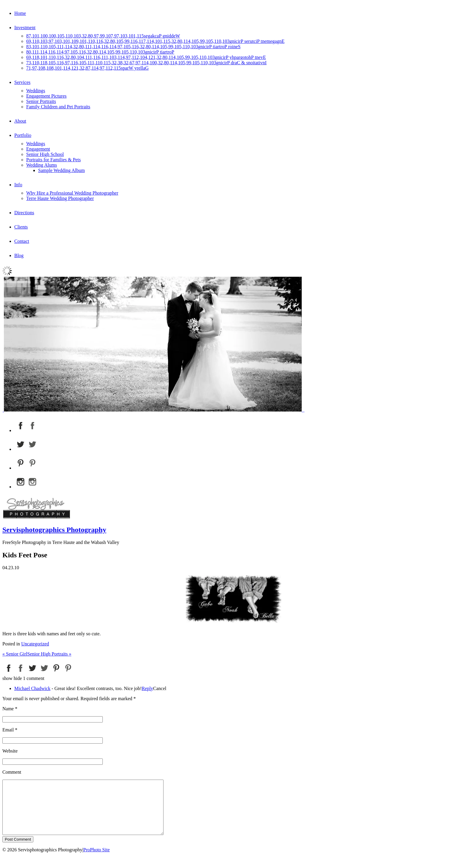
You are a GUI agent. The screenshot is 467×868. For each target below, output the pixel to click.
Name (8, 709)
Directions (24, 213)
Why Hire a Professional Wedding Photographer (72, 193)
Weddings (36, 91)
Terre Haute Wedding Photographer (60, 198)
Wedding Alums (42, 165)
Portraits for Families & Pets (53, 160)
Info (18, 185)
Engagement (38, 149)
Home (20, 13)
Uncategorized (35, 644)
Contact (22, 241)
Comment (12, 772)
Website (10, 751)
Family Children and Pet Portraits (58, 107)
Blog (19, 255)
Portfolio (23, 135)
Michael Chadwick (32, 688)
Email (8, 730)
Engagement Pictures (46, 96)
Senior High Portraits (49, 654)
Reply (147, 688)
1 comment (23, 678)
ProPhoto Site (96, 860)
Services (22, 82)
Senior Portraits (41, 101)
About (20, 121)
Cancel (160, 688)
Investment (25, 28)
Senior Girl (15, 654)
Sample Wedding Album (62, 170)
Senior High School (45, 154)
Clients (21, 227)
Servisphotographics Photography (54, 530)
